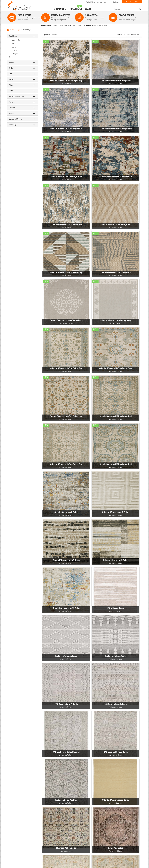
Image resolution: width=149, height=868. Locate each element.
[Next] (121, 813)
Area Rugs (16, 30)
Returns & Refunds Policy (120, 830)
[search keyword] (127, 10)
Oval (13, 43)
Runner (14, 57)
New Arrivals (76, 9)
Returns (116, 2)
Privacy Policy (115, 834)
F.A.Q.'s (113, 841)
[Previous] (65, 813)
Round (14, 47)
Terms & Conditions (117, 837)
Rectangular (16, 40)
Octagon (14, 54)
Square (14, 50)
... (103, 813)
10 (109, 813)
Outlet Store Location (94, 2)
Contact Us (108, 2)
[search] (140, 9)
